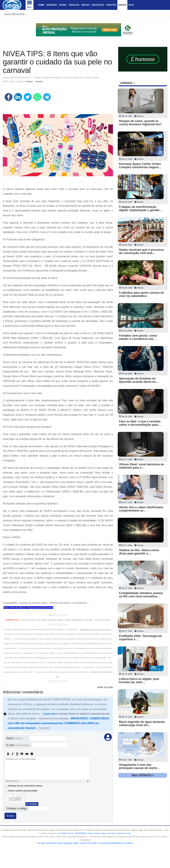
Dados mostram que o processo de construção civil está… (141, 251)
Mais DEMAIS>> (143, 775)
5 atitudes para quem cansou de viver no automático (141, 294)
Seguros (52, 5)
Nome (14, 738)
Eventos (111, 5)
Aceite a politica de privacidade (23, 791)
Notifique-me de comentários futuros (25, 786)
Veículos (74, 5)
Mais (131, 5)
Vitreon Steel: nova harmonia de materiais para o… (142, 466)
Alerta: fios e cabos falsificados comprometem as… (141, 509)
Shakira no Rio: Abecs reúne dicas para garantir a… (139, 552)
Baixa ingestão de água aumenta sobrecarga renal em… (142, 723)
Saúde (63, 5)
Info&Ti (86, 5)
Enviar (10, 816)
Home (41, 5)
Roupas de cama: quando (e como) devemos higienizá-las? (140, 123)
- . (102, 833)
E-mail (18, 745)
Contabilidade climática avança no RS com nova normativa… (141, 595)
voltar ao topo (105, 687)
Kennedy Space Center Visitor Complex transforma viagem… (140, 166)
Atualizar (33, 804)
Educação (98, 5)
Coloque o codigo (17, 808)
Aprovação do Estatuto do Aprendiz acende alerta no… (139, 380)
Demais (122, 5)
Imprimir (39, 82)
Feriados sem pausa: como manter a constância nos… (138, 337)
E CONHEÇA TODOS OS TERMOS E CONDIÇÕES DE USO (76, 714)
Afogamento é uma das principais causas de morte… (140, 766)
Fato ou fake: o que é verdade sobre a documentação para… (140, 423)
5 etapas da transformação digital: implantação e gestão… (141, 208)
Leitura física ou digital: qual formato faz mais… (139, 681)
